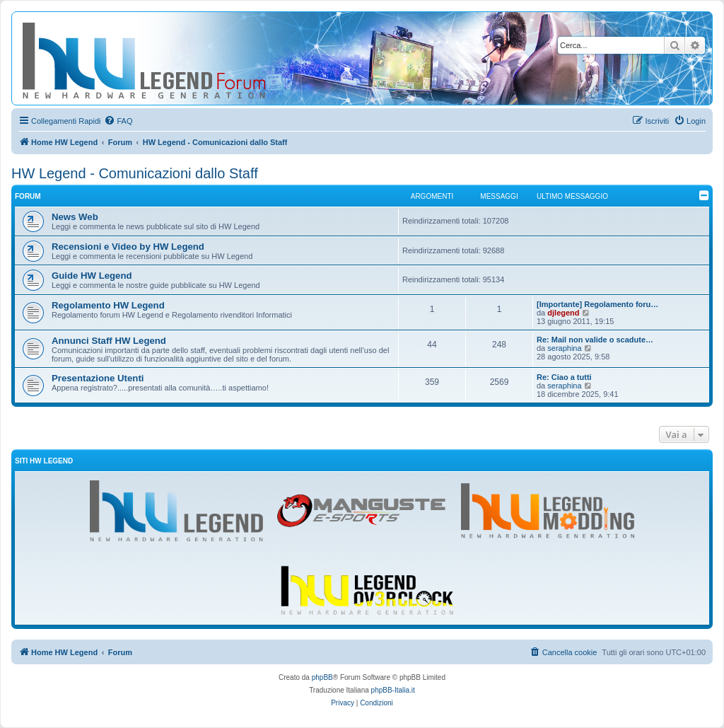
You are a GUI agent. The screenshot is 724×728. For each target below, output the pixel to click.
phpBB (322, 677)
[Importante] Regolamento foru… (597, 304)
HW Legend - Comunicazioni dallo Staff (135, 173)
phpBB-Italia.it (393, 690)
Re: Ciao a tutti (564, 377)
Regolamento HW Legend (108, 305)
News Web (75, 217)
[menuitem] (118, 121)
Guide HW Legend (92, 276)
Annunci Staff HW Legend (109, 341)
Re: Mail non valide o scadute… (595, 340)
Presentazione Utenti (98, 378)
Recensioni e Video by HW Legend (128, 247)
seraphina (564, 348)
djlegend (563, 313)
